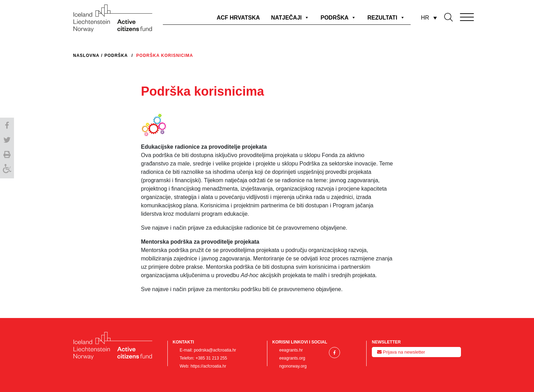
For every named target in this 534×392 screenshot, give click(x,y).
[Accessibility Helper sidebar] (7, 170)
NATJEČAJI (290, 18)
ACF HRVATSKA (238, 18)
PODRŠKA (338, 18)
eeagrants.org (292, 358)
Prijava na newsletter (401, 352)
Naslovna (86, 56)
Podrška (116, 56)
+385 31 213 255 (211, 358)
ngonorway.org (293, 366)
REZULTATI (386, 18)
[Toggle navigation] (457, 16)
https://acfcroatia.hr (208, 366)
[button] (7, 125)
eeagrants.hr (291, 350)
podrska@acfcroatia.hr (215, 350)
